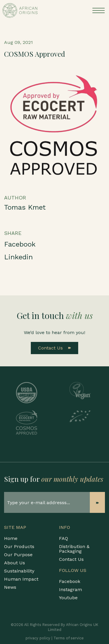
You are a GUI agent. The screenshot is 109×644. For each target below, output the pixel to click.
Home (11, 538)
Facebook (20, 244)
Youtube (68, 598)
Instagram (70, 589)
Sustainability (19, 571)
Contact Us (54, 348)
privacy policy (38, 638)
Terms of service (69, 638)
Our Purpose (18, 555)
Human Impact (21, 579)
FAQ (64, 538)
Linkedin (18, 257)
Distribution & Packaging (74, 549)
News (10, 587)
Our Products (19, 546)
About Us (15, 563)
